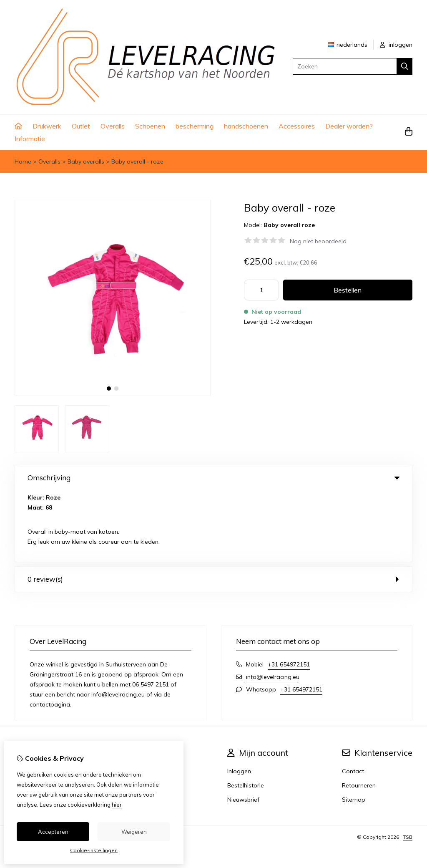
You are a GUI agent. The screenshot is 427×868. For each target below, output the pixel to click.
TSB (408, 766)
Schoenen (150, 126)
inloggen (396, 45)
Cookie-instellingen (94, 850)
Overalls (113, 126)
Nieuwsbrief (243, 728)
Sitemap (354, 728)
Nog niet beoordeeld (318, 241)
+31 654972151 (289, 593)
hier (117, 805)
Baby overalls (86, 161)
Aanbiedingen (154, 700)
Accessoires (297, 126)
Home (23, 161)
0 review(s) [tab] (213, 508)
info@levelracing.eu (273, 606)
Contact (353, 700)
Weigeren (134, 832)
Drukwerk (47, 126)
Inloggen (239, 700)
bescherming (195, 126)
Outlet (81, 126)
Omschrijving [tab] (213, 478)
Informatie (30, 139)
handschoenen (246, 126)
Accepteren (53, 832)
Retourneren (359, 714)
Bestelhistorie (246, 714)
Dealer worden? (349, 126)
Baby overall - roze (137, 161)
